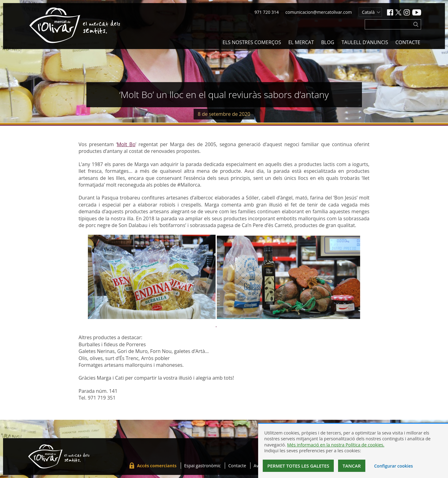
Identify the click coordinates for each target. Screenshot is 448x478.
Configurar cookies (394, 466)
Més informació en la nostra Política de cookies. (336, 445)
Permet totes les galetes (298, 466)
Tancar (352, 466)
